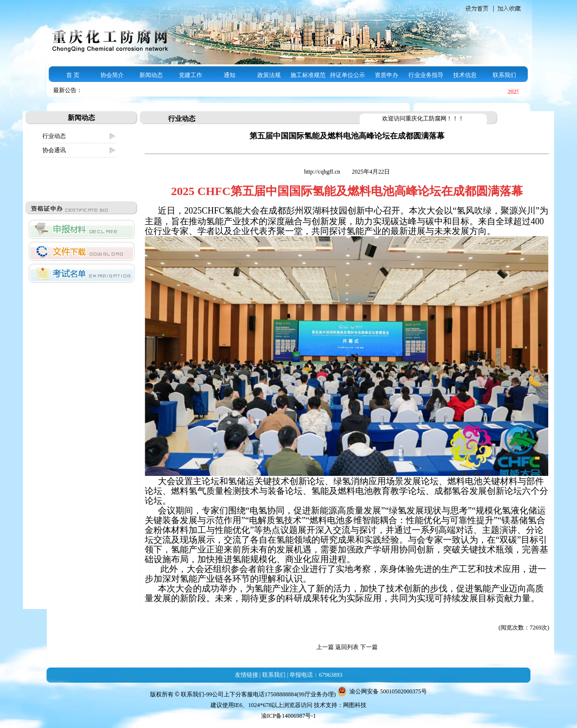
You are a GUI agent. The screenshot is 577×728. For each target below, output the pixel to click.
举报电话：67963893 (316, 675)
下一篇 (369, 647)
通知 (230, 75)
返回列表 (347, 647)
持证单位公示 (347, 75)
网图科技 (355, 705)
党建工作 (191, 75)
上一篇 (325, 647)
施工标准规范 (308, 75)
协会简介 (112, 75)
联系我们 (504, 75)
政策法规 (269, 75)
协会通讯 (54, 150)
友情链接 (247, 675)
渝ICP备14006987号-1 (289, 716)
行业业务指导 (426, 75)
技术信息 (465, 75)
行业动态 (54, 136)
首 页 (73, 75)
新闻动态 (151, 75)
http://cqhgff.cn (323, 172)
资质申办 (386, 75)
